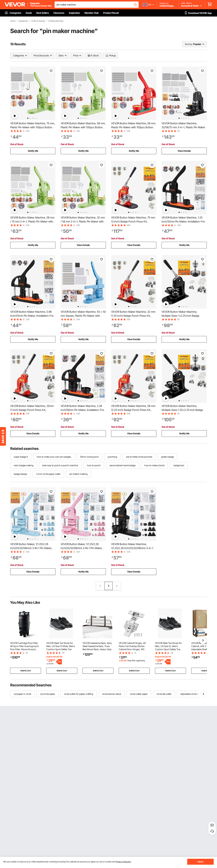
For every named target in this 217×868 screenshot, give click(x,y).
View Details (184, 151)
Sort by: (189, 44)
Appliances (23, 21)
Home (13, 21)
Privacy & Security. (123, 862)
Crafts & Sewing (38, 21)
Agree (201, 862)
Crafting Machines (56, 21)
